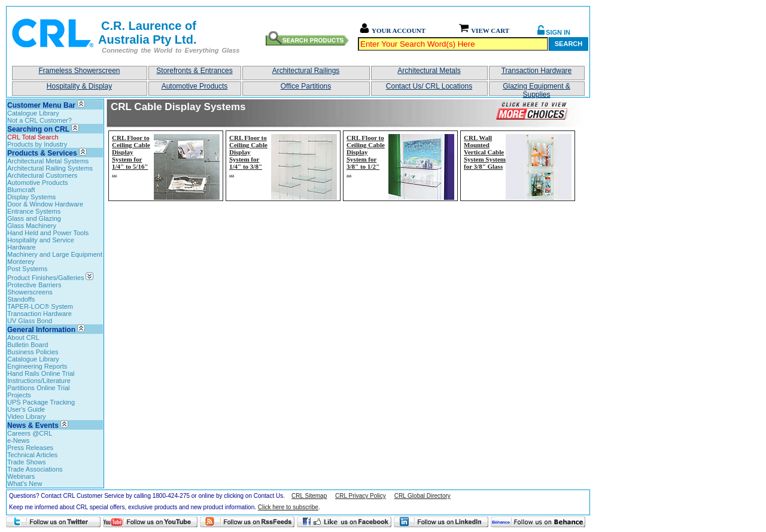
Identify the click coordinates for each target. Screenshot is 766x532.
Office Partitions (306, 86)
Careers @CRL (30, 433)
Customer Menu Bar (41, 105)
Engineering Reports (37, 366)
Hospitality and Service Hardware (41, 244)
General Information (41, 330)
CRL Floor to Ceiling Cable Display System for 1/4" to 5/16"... (131, 156)
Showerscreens (30, 292)
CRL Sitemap (309, 496)
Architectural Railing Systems (50, 168)
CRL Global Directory (422, 496)
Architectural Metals (429, 71)
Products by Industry (37, 144)
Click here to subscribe (288, 507)
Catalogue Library (33, 113)
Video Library (27, 417)
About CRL (23, 338)
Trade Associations (35, 469)
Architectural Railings (306, 71)
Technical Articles (32, 455)
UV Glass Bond (30, 321)
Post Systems (27, 269)
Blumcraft (21, 190)
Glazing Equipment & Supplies (536, 89)
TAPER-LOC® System (40, 306)
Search (569, 44)
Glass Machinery (32, 226)
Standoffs (21, 299)
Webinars (21, 476)
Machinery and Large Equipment (55, 254)
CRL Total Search (33, 137)
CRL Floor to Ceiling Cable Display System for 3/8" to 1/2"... (366, 156)
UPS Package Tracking (41, 402)
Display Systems (31, 197)
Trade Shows (26, 462)
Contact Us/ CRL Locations (429, 86)
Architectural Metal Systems (48, 161)
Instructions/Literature (39, 381)
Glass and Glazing (34, 218)
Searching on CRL (38, 129)
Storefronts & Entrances (194, 71)
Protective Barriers (34, 285)
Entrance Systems (34, 211)
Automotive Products (195, 86)
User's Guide (26, 409)
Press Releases (30, 448)
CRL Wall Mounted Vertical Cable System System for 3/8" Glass (485, 152)
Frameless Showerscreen (79, 71)
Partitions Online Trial (39, 388)
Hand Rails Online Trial (41, 373)
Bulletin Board (28, 345)
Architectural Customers (42, 175)
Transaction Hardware (537, 71)
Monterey (21, 262)
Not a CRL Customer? (39, 120)
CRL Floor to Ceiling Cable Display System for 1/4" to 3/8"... (248, 156)
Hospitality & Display (79, 86)
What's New (25, 484)
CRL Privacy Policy (361, 496)
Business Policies (33, 352)
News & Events (33, 425)
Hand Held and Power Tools (48, 233)
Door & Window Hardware (45, 204)
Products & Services (42, 153)
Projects (19, 395)
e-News (18, 440)
